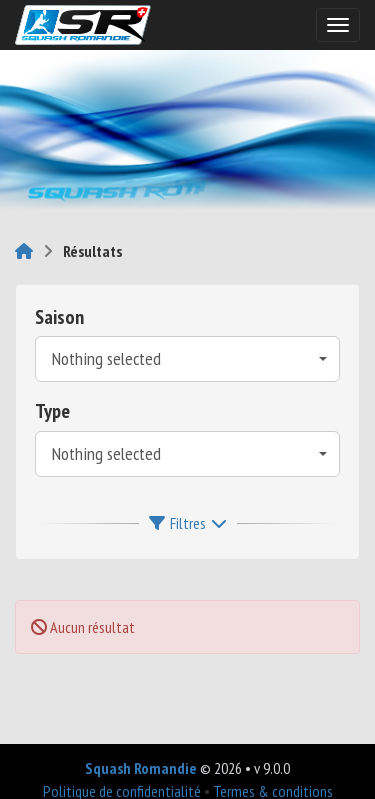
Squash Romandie (141, 768)
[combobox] (187, 359)
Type (52, 411)
